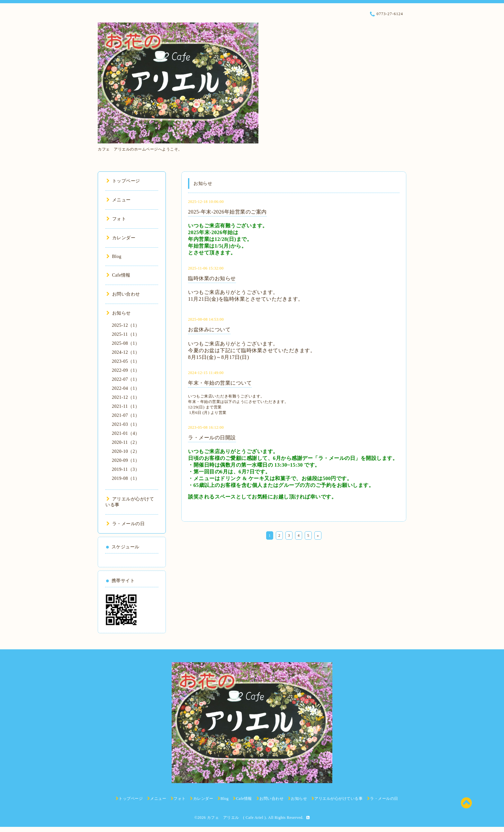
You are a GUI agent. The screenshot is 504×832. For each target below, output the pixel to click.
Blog (114, 256)
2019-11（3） (126, 469)
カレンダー (121, 238)
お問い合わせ (123, 294)
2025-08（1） (126, 343)
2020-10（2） (126, 451)
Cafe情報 (118, 275)
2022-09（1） (126, 370)
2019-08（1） (126, 478)
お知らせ (119, 313)
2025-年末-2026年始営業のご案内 (227, 212)
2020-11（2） (126, 442)
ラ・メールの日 (126, 524)
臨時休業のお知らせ (212, 278)
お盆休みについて (209, 329)
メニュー (119, 200)
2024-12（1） (126, 352)
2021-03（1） (126, 424)
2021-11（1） (126, 406)
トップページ (123, 181)
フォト (116, 219)
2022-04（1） (126, 388)
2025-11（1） (126, 334)
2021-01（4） (126, 433)
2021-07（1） (126, 415)
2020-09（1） (126, 460)
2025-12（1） (126, 325)
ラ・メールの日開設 (212, 438)
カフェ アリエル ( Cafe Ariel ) (236, 818)
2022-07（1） (126, 379)
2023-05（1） (126, 361)
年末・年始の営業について (220, 383)
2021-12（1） (126, 397)
